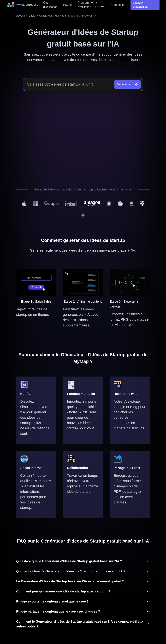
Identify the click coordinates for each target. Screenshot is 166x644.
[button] (83, 561)
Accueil (20, 16)
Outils (32, 16)
